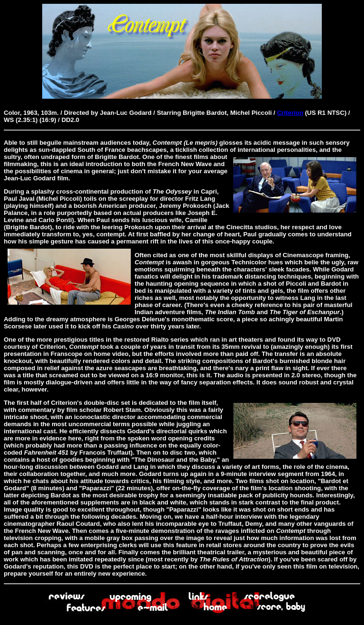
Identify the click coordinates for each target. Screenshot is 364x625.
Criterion (290, 113)
